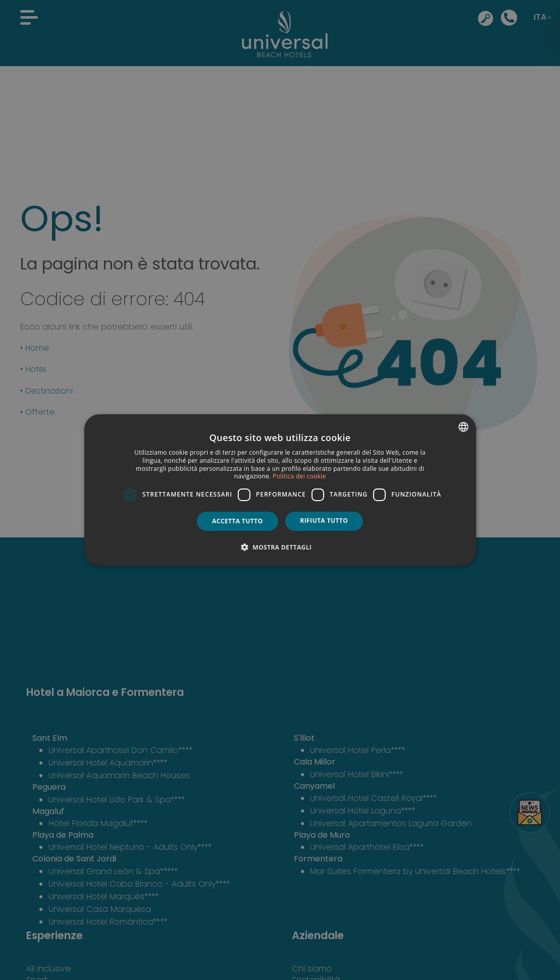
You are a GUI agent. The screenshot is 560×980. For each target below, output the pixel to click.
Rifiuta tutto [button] (324, 521)
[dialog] (280, 490)
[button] (280, 547)
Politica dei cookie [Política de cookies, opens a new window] (299, 476)
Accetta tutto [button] (237, 521)
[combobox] (464, 427)
